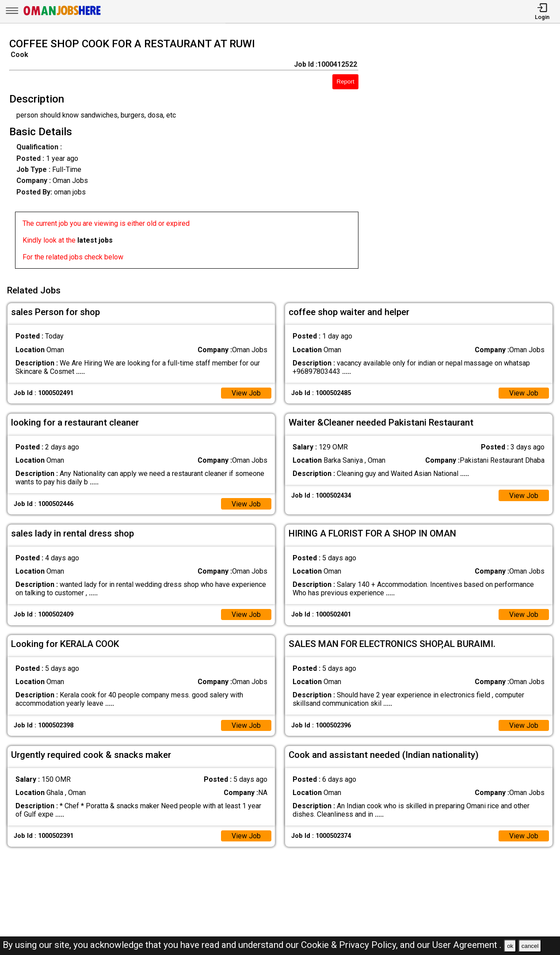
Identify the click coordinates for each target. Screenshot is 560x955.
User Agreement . (467, 945)
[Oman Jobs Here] (62, 15)
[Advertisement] (466, 156)
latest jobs (95, 240)
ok (510, 946)
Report (346, 82)
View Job (246, 393)
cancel (530, 946)
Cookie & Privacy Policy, (350, 945)
